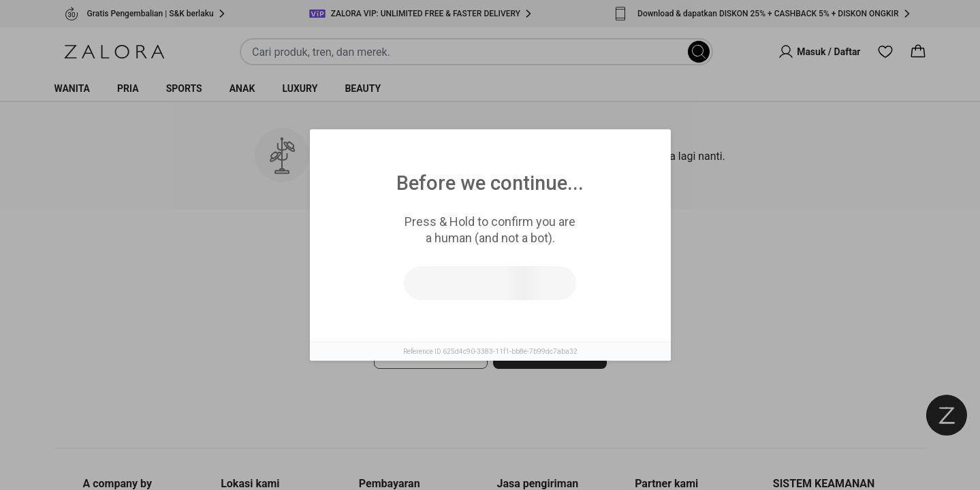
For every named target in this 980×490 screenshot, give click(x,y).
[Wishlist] (885, 52)
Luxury (300, 88)
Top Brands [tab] (549, 252)
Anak (242, 88)
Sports (184, 88)
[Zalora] (114, 52)
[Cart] (918, 52)
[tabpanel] (490, 339)
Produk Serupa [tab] (438, 252)
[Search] (699, 52)
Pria (128, 88)
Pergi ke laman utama (549, 353)
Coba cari (430, 353)
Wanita (73, 88)
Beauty (363, 88)
